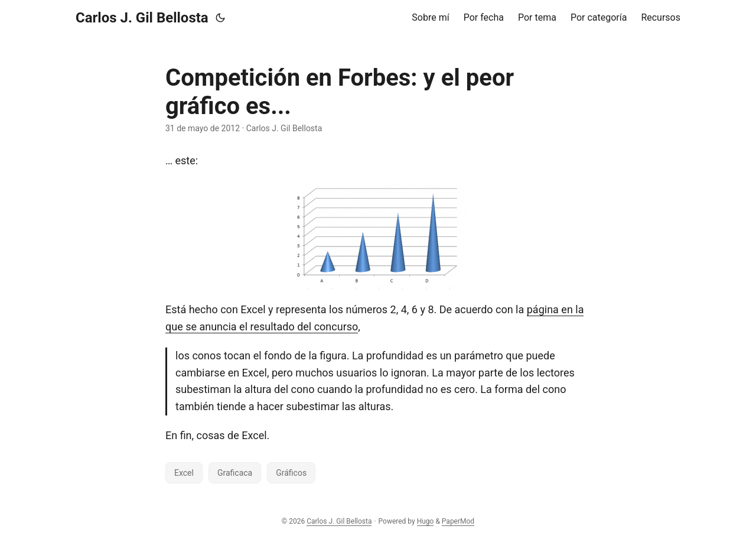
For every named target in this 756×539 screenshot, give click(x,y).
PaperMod (458, 521)
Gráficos (291, 473)
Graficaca (235, 473)
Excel (184, 473)
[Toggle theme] (220, 18)
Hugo (426, 521)
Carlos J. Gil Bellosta (142, 18)
